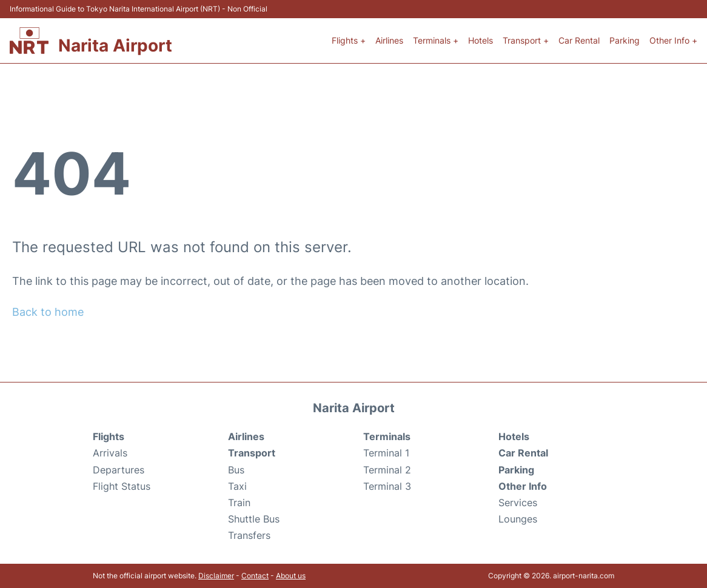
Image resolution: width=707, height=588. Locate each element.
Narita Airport (115, 45)
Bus (236, 470)
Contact (255, 576)
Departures (119, 470)
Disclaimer (216, 576)
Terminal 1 (386, 453)
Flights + (349, 40)
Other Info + (673, 40)
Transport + (526, 40)
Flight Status (122, 486)
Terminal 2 (387, 470)
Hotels (481, 40)
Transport (252, 453)
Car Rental (579, 40)
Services (518, 503)
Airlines (389, 40)
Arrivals (110, 453)
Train (239, 503)
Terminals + (436, 40)
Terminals (387, 436)
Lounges (518, 519)
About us (291, 576)
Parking (625, 40)
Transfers (249, 535)
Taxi (237, 486)
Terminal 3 (387, 486)
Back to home (48, 312)
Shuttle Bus (254, 519)
